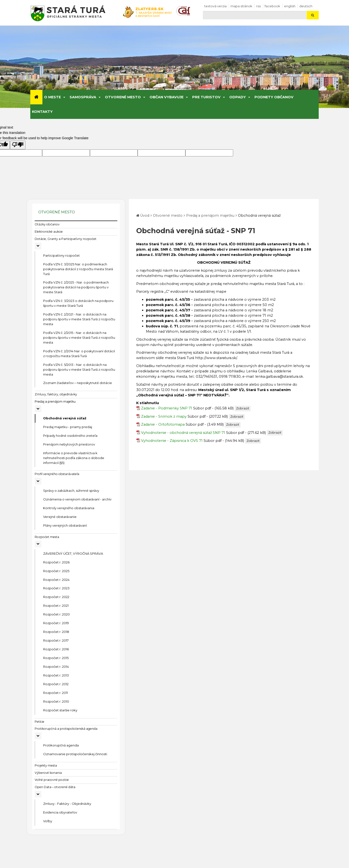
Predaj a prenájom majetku (55, 402)
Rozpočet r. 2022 (56, 597)
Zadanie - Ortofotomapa (163, 424)
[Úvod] (36, 97)
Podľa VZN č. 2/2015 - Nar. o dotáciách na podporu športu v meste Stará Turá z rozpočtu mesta (79, 338)
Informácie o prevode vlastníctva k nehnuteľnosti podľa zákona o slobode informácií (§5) (74, 458)
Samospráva (83, 97)
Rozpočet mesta (47, 537)
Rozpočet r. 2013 (56, 675)
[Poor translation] (18, 145)
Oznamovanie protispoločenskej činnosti (75, 754)
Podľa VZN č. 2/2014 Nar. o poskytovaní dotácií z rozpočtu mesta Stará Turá (79, 353)
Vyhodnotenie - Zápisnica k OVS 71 (172, 441)
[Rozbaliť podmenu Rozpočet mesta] (38, 544)
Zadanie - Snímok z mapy (164, 416)
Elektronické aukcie (49, 232)
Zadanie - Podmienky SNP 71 (167, 408)
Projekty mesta (46, 765)
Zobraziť (243, 408)
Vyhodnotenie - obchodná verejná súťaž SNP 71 (183, 433)
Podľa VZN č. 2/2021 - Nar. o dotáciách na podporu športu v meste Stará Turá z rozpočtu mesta (79, 319)
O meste (52, 97)
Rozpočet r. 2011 (56, 693)
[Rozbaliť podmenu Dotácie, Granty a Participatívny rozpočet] (38, 246)
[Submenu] (64, 97)
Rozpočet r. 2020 (56, 614)
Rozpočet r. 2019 (56, 623)
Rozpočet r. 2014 (56, 667)
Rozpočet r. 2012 (56, 684)
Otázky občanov (47, 224)
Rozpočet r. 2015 (56, 658)
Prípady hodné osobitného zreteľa (70, 436)
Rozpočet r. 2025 (56, 571)
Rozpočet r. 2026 (56, 562)
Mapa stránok (241, 6)
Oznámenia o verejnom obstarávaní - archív (77, 499)
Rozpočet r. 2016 (56, 649)
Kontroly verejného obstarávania (69, 508)
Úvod (145, 215)
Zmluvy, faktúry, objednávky (56, 394)
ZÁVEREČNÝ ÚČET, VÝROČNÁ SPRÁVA (73, 553)
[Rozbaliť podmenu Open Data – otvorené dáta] (38, 794)
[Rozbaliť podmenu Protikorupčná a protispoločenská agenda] (38, 736)
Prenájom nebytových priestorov (69, 444)
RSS (258, 6)
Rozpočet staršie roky (60, 710)
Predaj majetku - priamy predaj (68, 427)
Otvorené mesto (123, 97)
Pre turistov (206, 97)
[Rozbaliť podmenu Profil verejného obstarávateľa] (38, 481)
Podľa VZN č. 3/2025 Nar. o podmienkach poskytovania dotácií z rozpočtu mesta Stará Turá (78, 269)
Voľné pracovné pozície (52, 780)
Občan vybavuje (167, 97)
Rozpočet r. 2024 (56, 580)
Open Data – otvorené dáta (55, 787)
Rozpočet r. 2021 (56, 606)
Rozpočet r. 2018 (56, 632)
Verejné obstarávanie (60, 517)
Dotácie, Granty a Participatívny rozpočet (66, 239)
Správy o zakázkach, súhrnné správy (71, 491)
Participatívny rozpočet (61, 255)
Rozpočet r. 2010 (56, 701)
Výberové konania (48, 773)
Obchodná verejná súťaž (65, 418)
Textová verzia (215, 6)
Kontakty (42, 112)
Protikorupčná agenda (61, 745)
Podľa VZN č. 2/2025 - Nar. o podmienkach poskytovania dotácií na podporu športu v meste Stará (76, 287)
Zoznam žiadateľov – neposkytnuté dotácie (78, 383)
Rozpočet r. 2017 (56, 640)
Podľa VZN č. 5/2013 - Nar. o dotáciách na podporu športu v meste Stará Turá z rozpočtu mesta (79, 369)
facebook (272, 6)
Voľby (48, 821)
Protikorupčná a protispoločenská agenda (66, 729)
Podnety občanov (274, 97)
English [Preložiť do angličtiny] (290, 6)
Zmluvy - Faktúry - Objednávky (67, 804)
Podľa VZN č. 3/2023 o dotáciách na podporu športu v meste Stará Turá (78, 303)
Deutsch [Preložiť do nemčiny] (306, 6)
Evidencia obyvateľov (60, 812)
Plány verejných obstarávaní (65, 525)
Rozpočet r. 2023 (56, 588)
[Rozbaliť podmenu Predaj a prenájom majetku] (38, 409)
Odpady (238, 97)
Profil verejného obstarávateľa (57, 474)
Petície (40, 722)
